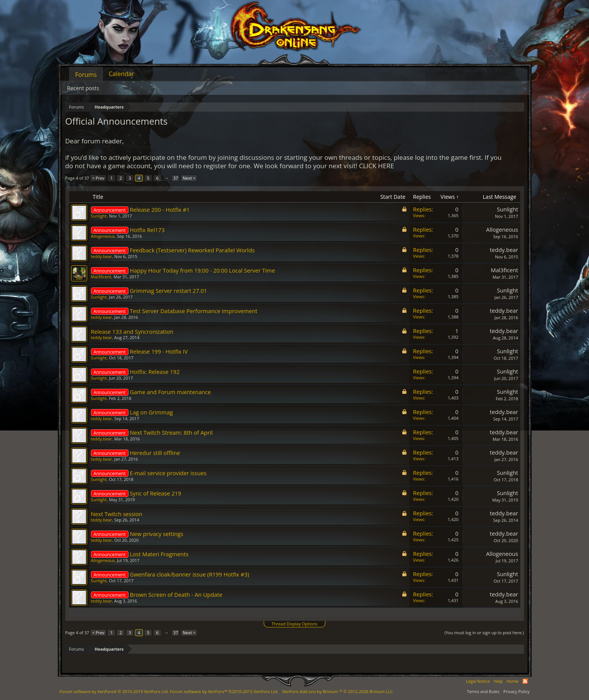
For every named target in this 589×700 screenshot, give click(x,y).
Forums (86, 75)
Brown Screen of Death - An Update (176, 594)
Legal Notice (478, 681)
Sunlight (99, 216)
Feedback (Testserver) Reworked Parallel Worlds (192, 250)
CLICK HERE (376, 166)
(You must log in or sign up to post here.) (484, 633)
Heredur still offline (155, 453)
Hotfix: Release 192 (155, 372)
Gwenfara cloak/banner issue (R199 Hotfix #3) (190, 574)
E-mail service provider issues (168, 473)
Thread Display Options (295, 624)
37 (176, 178)
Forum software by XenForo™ (224, 691)
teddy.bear (101, 256)
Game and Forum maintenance (170, 392)
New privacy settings (157, 534)
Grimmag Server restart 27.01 (169, 291)
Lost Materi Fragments (159, 554)
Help (498, 681)
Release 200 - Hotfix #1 (160, 210)
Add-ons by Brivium (338, 691)
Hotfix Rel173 (147, 230)
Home (512, 681)
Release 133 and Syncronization (132, 331)
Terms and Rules (483, 691)
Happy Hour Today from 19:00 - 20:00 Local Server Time (203, 270)
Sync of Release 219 (156, 493)
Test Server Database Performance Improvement (194, 311)
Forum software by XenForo (114, 691)
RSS (525, 681)
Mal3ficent (101, 277)
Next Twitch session (117, 514)
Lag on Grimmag (152, 412)
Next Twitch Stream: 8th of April (171, 432)
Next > (189, 178)
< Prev (98, 178)
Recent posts (83, 88)
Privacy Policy (517, 691)
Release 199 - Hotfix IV (159, 351)
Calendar (121, 74)
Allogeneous (103, 236)
